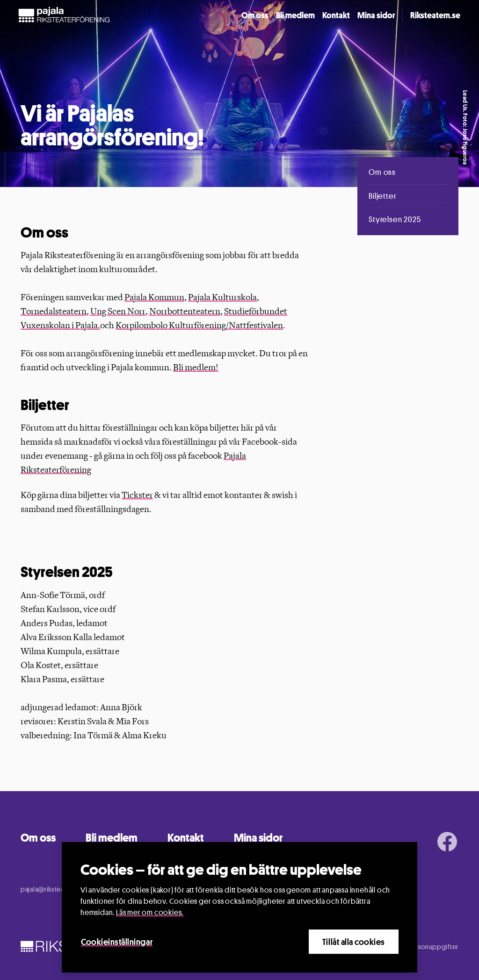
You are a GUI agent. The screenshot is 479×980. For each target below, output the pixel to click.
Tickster (137, 495)
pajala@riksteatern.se (53, 889)
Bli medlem (295, 15)
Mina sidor (376, 15)
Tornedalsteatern (54, 311)
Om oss (255, 15)
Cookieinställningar (117, 942)
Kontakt (336, 15)
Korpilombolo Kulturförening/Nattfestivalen (199, 325)
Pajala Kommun (154, 297)
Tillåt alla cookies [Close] (354, 942)
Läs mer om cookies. (150, 912)
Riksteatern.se (435, 15)
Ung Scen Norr (118, 311)
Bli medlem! (196, 367)
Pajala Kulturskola (222, 297)
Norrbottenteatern (185, 311)
